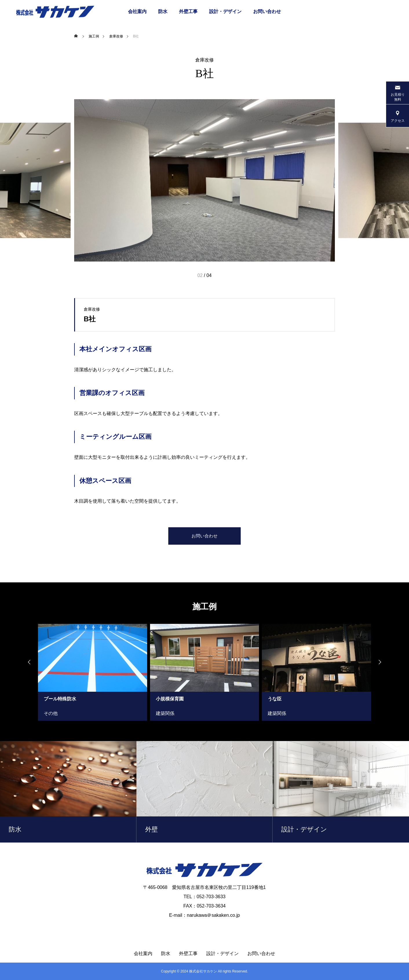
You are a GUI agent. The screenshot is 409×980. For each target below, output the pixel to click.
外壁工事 (188, 11)
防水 (163, 11)
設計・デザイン (225, 11)
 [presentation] (383, 662)
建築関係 (165, 713)
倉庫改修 (204, 60)
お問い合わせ (267, 11)
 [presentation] (26, 662)
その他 (51, 713)
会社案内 (137, 11)
